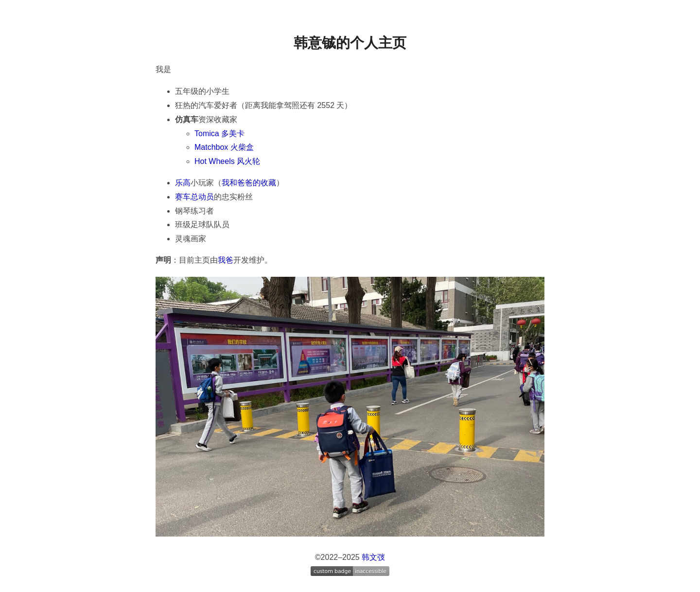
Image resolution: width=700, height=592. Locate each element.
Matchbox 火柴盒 (224, 147)
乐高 (183, 183)
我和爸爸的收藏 (249, 183)
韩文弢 (373, 557)
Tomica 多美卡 (219, 134)
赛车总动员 (194, 197)
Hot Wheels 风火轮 (227, 161)
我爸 (226, 260)
